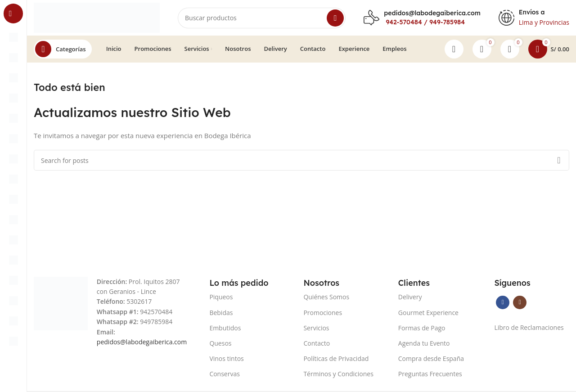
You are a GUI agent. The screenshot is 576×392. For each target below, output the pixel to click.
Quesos (220, 344)
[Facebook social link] (503, 303)
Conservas (225, 374)
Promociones (323, 313)
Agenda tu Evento (424, 344)
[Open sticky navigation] (63, 50)
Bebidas (221, 313)
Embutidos (225, 328)
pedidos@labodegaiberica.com (432, 13)
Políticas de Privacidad (336, 359)
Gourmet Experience (428, 313)
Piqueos (221, 297)
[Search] (262, 18)
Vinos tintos (226, 359)
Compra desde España (431, 359)
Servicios (316, 328)
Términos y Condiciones (338, 374)
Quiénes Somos (326, 297)
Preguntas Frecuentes (430, 374)
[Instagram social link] (520, 303)
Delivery (410, 297)
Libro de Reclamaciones (529, 328)
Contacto (317, 344)
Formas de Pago (422, 328)
